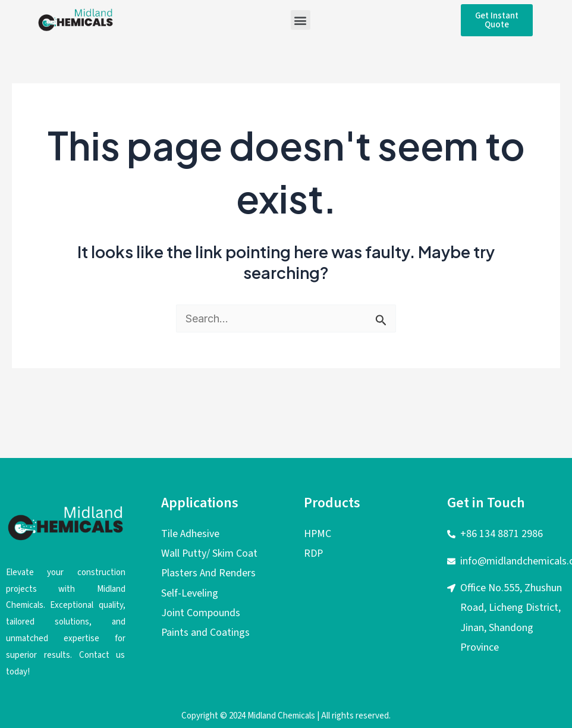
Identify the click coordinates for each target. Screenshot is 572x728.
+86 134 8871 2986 (502, 534)
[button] (301, 20)
